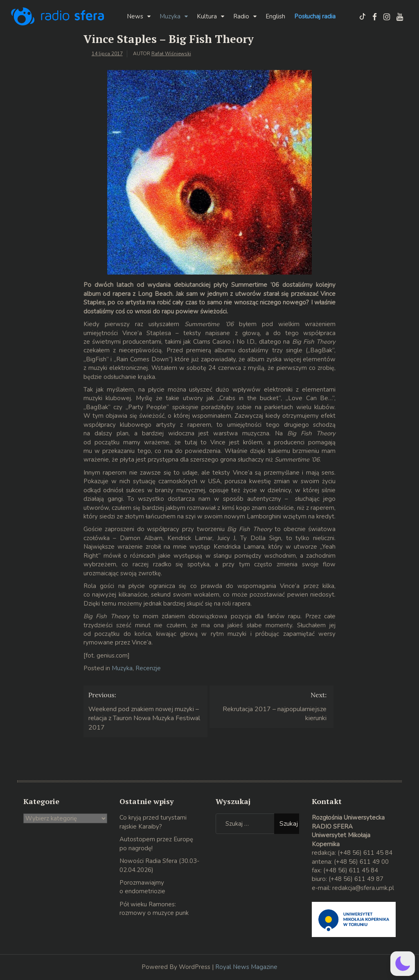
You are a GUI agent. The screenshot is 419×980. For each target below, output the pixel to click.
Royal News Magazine (246, 967)
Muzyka (170, 16)
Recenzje (148, 668)
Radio (241, 16)
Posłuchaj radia (315, 16)
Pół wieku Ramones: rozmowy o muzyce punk (154, 909)
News (135, 16)
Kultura (207, 16)
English (275, 16)
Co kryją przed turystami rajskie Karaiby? (153, 822)
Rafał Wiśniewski (171, 54)
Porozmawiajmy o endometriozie (142, 887)
